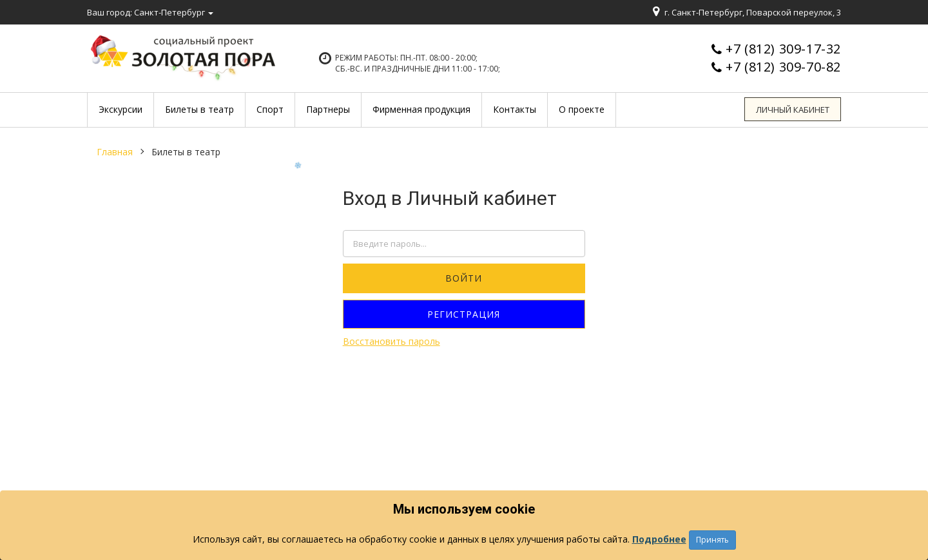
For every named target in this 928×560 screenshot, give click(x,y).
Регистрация (464, 314)
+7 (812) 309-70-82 (783, 67)
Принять (712, 540)
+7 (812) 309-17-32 (783, 49)
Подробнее (659, 539)
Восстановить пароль (391, 341)
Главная (115, 152)
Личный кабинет (793, 110)
